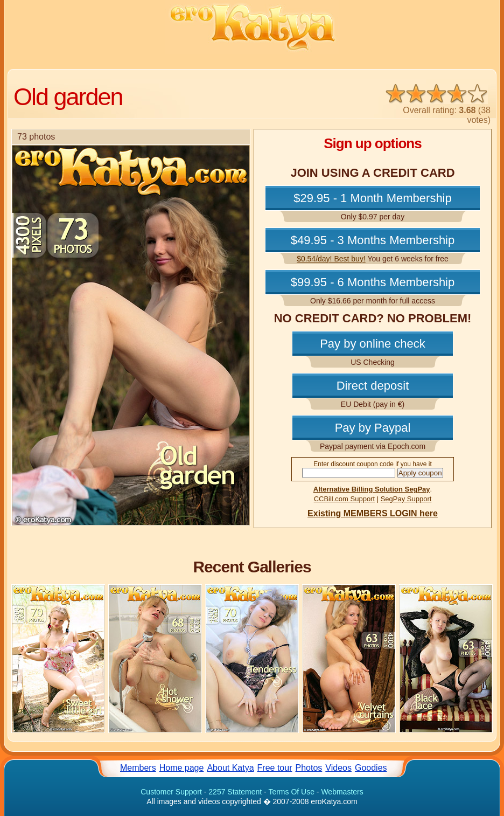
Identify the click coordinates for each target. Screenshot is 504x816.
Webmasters (342, 792)
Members (138, 768)
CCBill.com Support (344, 499)
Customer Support (171, 792)
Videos (338, 768)
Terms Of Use (291, 792)
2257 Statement (235, 792)
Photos (309, 768)
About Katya (230, 768)
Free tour (275, 768)
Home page (182, 768)
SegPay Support (406, 499)
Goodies (371, 768)
